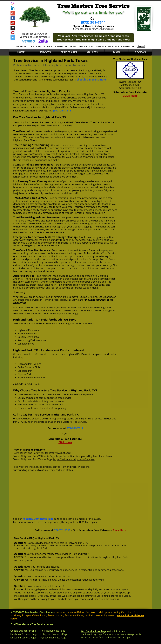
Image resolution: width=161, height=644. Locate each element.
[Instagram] (13, 4)
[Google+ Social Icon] (13, 13)
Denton (73, 46)
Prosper (27, 615)
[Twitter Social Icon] (13, 37)
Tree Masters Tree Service (28, 70)
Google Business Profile (23, 631)
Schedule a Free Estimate (91, 80)
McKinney (16, 615)
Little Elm (48, 46)
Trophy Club (86, 46)
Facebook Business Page (24, 634)
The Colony (35, 46)
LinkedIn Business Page (23, 638)
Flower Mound (55, 615)
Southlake (113, 46)
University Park (52, 470)
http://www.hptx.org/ (60, 453)
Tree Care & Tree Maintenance (32, 250)
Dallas (69, 470)
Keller (80, 615)
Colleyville (100, 46)
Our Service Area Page (94, 631)
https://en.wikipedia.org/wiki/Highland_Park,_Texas (84, 456)
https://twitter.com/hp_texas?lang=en (74, 459)
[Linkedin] (13, 8)
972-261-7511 (75, 428)
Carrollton (61, 46)
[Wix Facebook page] (13, 18)
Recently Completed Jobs (38, 519)
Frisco (137, 612)
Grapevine (70, 615)
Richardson (127, 46)
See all (141, 46)
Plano (43, 615)
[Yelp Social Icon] (13, 23)
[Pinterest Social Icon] (13, 33)
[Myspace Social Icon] (13, 28)
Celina (36, 615)
